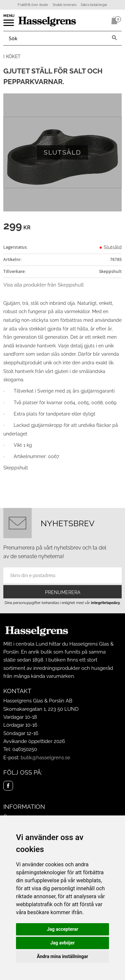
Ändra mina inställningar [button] (63, 956)
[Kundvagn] (113, 20)
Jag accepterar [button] (62, 929)
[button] (9, 25)
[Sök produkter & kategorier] (55, 38)
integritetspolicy (105, 603)
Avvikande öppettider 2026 (34, 741)
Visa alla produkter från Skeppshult (43, 285)
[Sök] (114, 38)
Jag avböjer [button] (62, 943)
